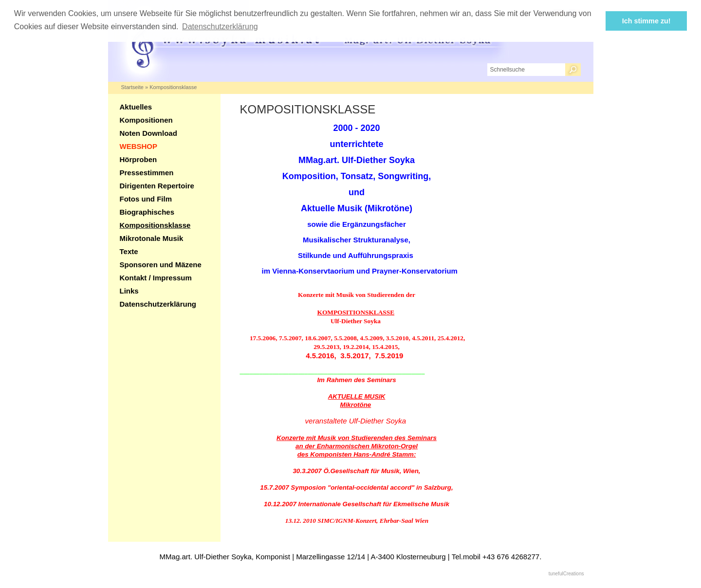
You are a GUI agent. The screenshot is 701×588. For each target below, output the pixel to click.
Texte (129, 251)
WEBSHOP (139, 146)
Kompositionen (146, 120)
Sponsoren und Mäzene (161, 265)
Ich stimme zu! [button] (646, 21)
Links (129, 291)
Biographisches (147, 212)
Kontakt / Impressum (156, 278)
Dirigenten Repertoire (157, 186)
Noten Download (148, 133)
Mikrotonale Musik (152, 238)
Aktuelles (136, 107)
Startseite (132, 87)
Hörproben (138, 159)
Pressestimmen (147, 173)
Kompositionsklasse (173, 87)
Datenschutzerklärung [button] (220, 27)
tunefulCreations (566, 574)
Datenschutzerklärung (158, 304)
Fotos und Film (146, 199)
